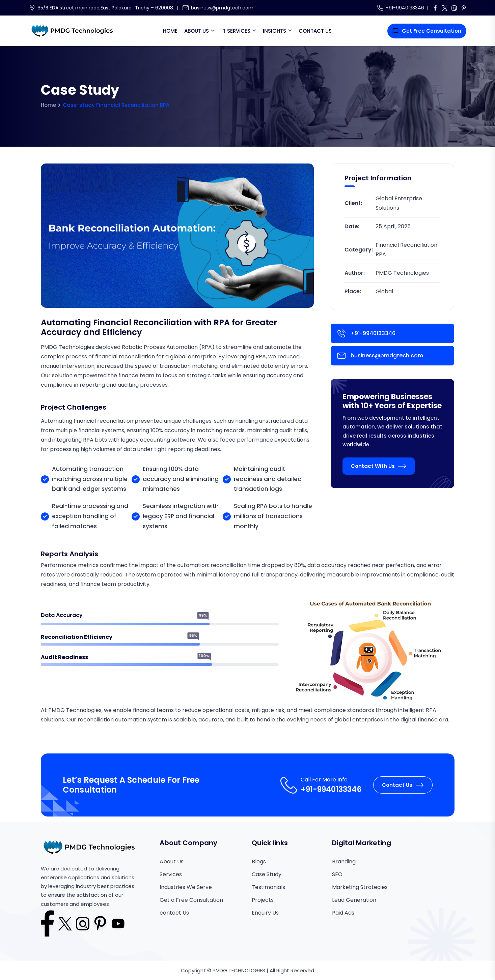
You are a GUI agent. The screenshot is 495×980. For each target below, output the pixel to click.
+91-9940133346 (405, 8)
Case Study (267, 874)
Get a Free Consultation (191, 900)
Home (170, 31)
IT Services (236, 31)
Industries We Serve (186, 887)
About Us (197, 31)
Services (171, 874)
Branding (344, 862)
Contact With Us (379, 466)
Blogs (259, 862)
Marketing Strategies (360, 887)
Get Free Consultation (427, 31)
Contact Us (315, 31)
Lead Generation (354, 900)
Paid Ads (343, 913)
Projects (263, 900)
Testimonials (268, 887)
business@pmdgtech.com (222, 8)
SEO (337, 874)
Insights (274, 31)
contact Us (174, 913)
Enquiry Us (265, 913)
